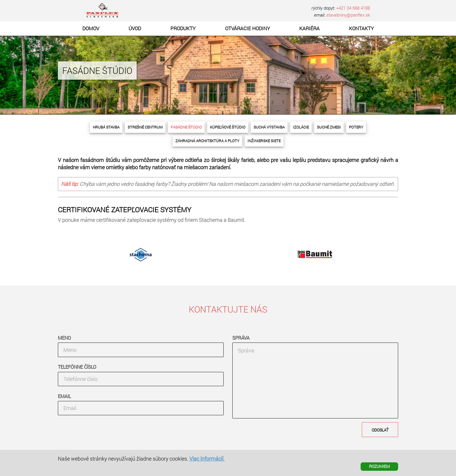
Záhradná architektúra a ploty (207, 141)
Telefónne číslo (77, 367)
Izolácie (301, 127)
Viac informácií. (207, 459)
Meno (64, 338)
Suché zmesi (329, 127)
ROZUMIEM (379, 466)
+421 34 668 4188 (353, 8)
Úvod (135, 28)
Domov (91, 28)
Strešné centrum (145, 127)
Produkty (183, 28)
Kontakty (361, 28)
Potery (356, 127)
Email (64, 396)
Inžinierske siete (264, 141)
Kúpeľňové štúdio (228, 127)
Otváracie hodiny (247, 28)
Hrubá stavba (106, 127)
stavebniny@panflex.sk (348, 15)
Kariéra (309, 28)
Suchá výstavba (269, 127)
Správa (241, 338)
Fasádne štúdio (186, 127)
